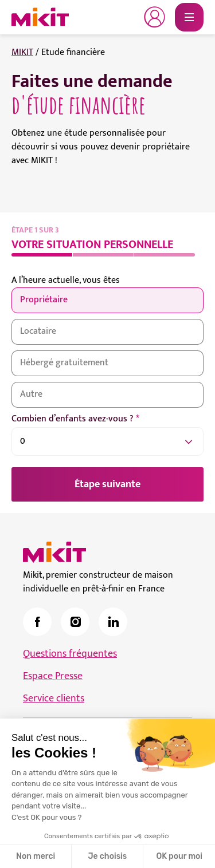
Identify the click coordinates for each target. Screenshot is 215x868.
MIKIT (22, 52)
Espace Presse (53, 676)
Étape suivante (107, 484)
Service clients (54, 699)
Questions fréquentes (70, 654)
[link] (37, 622)
